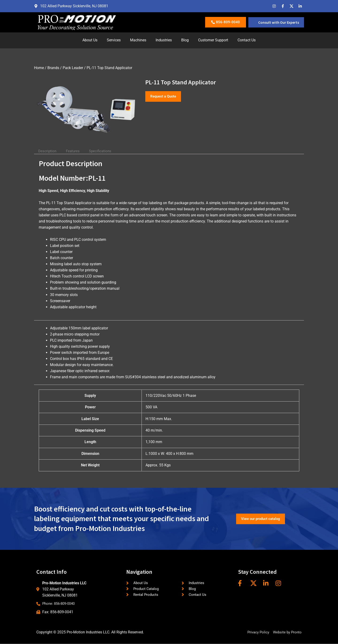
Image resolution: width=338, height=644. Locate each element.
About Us (90, 40)
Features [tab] (75, 151)
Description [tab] (48, 151)
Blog (185, 40)
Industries (164, 40)
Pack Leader (73, 68)
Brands (53, 68)
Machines (138, 40)
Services (114, 40)
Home (39, 68)
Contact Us (247, 40)
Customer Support (213, 40)
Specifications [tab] (103, 151)
